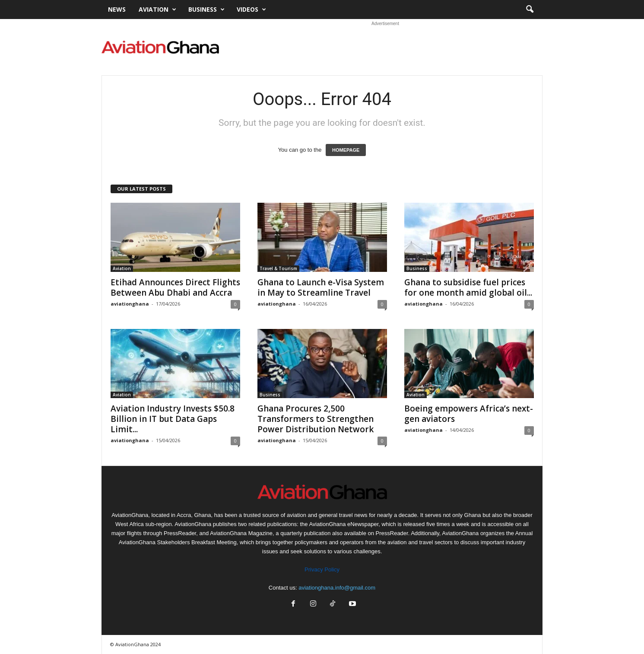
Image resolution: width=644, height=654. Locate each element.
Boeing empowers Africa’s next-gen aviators (469, 414)
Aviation (157, 10)
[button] (530, 10)
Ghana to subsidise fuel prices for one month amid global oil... (468, 287)
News (117, 9)
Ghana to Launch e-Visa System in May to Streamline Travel (321, 287)
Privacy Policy (322, 569)
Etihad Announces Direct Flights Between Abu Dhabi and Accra (175, 287)
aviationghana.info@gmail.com (337, 588)
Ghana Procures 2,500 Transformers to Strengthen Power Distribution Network (316, 419)
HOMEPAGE (346, 150)
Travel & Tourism (278, 268)
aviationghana (130, 304)
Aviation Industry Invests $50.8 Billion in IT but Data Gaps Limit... (173, 419)
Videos (251, 10)
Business (206, 10)
